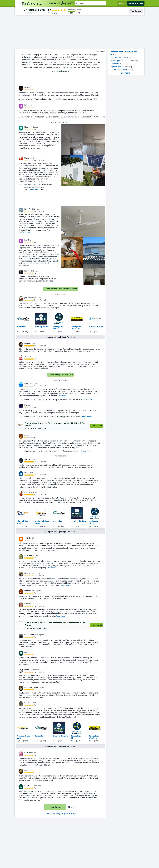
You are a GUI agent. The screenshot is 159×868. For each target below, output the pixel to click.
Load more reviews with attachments (60, 289)
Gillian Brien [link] (29, 635)
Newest (72, 807)
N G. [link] (26, 473)
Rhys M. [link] (25, 65)
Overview (98, 51)
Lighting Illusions (42, 327)
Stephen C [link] (29, 459)
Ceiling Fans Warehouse (76, 328)
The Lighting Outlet (22, 522)
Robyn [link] (27, 435)
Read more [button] (35, 189)
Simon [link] (27, 271)
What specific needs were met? (47, 117)
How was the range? (87, 99)
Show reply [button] (54, 308)
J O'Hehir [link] (28, 298)
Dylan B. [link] (26, 57)
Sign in (122, 3)
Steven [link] (27, 87)
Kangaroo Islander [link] (32, 687)
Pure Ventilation (96, 327)
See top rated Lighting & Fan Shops (60, 814)
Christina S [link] (29, 753)
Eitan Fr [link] (27, 209)
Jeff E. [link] (27, 105)
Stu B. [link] (27, 356)
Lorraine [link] (28, 604)
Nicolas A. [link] (28, 127)
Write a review (136, 3)
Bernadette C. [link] (30, 555)
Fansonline (22, 327)
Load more (55, 807)
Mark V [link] (27, 492)
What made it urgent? (67, 99)
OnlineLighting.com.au (42, 522)
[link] (21, 88)
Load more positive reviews (60, 375)
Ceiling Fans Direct (58, 328)
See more (126, 73)
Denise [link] (27, 343)
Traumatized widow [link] (30, 67)
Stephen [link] (28, 573)
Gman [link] (25, 55)
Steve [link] (24, 60)
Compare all (97, 426)
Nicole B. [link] (28, 652)
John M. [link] (25, 62)
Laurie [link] (27, 384)
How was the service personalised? (77, 117)
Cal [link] (26, 703)
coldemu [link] (28, 591)
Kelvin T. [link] (28, 786)
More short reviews (60, 71)
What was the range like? (104, 117)
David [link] (27, 770)
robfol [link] (27, 670)
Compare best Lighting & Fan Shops (61, 337)
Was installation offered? (44, 99)
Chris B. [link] (27, 538)
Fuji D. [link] (27, 240)
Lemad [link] (27, 405)
